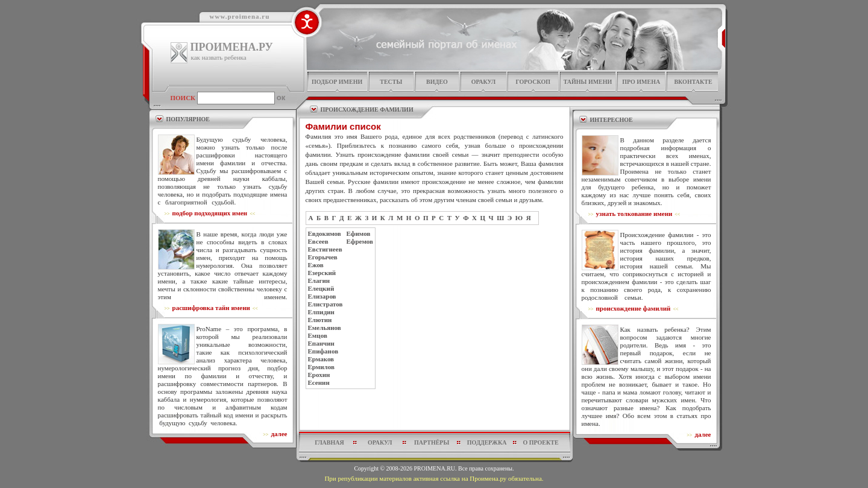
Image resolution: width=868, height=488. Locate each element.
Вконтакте (693, 82)
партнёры (432, 442)
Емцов (318, 335)
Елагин (319, 280)
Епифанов (323, 351)
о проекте (540, 442)
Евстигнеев (325, 249)
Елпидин (321, 312)
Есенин (319, 382)
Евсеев (318, 241)
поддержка (487, 442)
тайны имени (588, 82)
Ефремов (360, 241)
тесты (391, 82)
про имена (641, 82)
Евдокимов (325, 233)
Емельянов (325, 328)
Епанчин (321, 343)
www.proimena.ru (240, 16)
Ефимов (359, 233)
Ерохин (319, 375)
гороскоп (533, 82)
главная (329, 442)
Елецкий (321, 288)
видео (437, 82)
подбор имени (337, 82)
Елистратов (325, 304)
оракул (483, 82)
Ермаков (321, 359)
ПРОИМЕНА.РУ (232, 47)
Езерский (322, 273)
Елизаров (322, 296)
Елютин (320, 320)
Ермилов (321, 367)
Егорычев (323, 257)
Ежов (316, 265)
